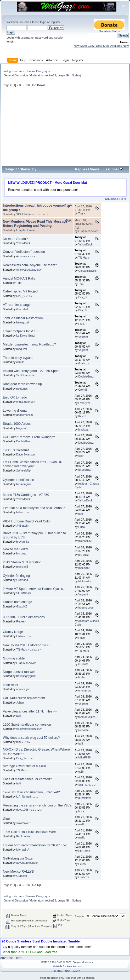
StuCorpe (84, 851)
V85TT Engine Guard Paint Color (27, 521)
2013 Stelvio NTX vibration (22, 562)
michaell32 (85, 541)
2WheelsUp (23, 470)
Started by (28, 169)
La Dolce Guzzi (26, 336)
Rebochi (83, 730)
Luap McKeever (26, 230)
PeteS (82, 864)
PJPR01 (83, 664)
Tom (19, 283)
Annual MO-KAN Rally (19, 279)
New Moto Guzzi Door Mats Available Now (101, 46)
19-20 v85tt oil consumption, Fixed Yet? (31, 792)
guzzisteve (85, 798)
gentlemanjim (24, 415)
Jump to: (80, 916)
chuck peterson (26, 402)
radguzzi (21, 349)
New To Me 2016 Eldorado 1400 (26, 645)
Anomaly (22, 256)
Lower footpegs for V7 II (20, 331)
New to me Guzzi (15, 549)
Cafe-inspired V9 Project (21, 291)
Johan (20, 703)
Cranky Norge (13, 632)
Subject (11, 169)
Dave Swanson (26, 454)
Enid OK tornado (15, 397)
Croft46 (83, 390)
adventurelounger (27, 863)
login (43, 22)
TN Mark (84, 258)
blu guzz (21, 553)
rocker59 (51, 75)
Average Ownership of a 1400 (24, 766)
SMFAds (57, 966)
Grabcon (84, 363)
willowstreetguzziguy (29, 270)
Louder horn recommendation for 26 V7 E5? (35, 845)
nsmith (20, 362)
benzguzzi (22, 322)
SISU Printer (24, 214)
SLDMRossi (24, 593)
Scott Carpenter (26, 375)
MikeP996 (84, 757)
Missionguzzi (24, 484)
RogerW (21, 428)
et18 (81, 772)
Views (95, 169)
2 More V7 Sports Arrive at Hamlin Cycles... (34, 589)
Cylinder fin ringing (16, 576)
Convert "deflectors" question (24, 252)
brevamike (23, 542)
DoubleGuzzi (86, 376)
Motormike (85, 581)
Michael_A (23, 850)
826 (27, 85)
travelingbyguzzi (26, 676)
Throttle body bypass (18, 358)
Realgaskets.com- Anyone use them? (30, 265)
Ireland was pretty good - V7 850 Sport (31, 371)
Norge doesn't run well (19, 672)
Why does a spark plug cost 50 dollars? (31, 738)
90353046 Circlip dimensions (24, 617)
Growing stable (14, 658)
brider (82, 677)
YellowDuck (23, 243)
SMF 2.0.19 (48, 962)
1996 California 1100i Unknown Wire (29, 832)
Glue (6, 819)
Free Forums (74, 966)
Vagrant (83, 337)
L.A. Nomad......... (27, 796)
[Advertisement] (66, 128)
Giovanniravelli (87, 271)
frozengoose (86, 607)
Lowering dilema (15, 411)
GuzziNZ (22, 606)
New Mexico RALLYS (18, 872)
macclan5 (22, 567)
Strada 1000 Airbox (17, 424)
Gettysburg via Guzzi (18, 858)
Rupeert (21, 621)
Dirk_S (20, 296)
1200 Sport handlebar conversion (27, 725)
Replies (81, 169)
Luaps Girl (64, 75)
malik (81, 824)
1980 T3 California (16, 450)
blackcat (83, 429)
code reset (10, 685)
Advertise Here (116, 199)
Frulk (81, 324)
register (55, 22)
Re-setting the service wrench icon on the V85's (37, 805)
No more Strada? (15, 239)
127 (45, 214)
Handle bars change (18, 602)
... (23, 85)
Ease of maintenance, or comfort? (27, 779)
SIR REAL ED (87, 785)
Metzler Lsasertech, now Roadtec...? (29, 344)
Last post (113, 169)
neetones (22, 389)
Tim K (82, 213)
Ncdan (76, 75)
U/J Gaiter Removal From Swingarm (29, 437)
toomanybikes (87, 717)
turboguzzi (85, 470)
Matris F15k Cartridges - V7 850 (26, 495)
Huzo (81, 527)
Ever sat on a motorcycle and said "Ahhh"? (34, 508)
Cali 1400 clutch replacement (24, 698)
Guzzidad (22, 309)
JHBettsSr (22, 526)
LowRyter (84, 403)
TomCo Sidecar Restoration (23, 318)
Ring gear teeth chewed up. (23, 384)
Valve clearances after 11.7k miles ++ (30, 711)
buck (81, 811)
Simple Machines (83, 962)
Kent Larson (24, 836)
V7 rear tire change (17, 305)
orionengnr (23, 689)
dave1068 (22, 810)
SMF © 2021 (64, 962)
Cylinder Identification (18, 480)
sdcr (81, 456)
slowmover (23, 823)
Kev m (82, 416)
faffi (18, 512)
